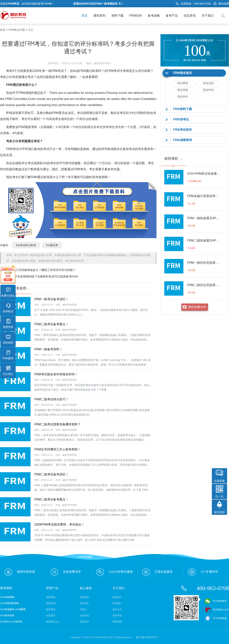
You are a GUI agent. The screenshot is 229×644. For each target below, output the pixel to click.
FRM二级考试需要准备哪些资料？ (58, 424)
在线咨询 (84, 616)
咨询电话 (8, 308)
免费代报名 (8, 292)
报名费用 (183, 83)
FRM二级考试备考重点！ (51, 324)
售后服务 (84, 603)
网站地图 (221, 4)
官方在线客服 (216, 618)
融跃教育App (53, 622)
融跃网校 (51, 597)
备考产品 (172, 16)
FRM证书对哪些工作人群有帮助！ (58, 449)
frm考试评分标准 (26, 245)
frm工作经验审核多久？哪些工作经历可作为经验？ (44, 270)
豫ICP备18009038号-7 (147, 637)
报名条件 (183, 97)
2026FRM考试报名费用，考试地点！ (59, 524)
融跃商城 (51, 603)
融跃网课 (51, 609)
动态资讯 (190, 16)
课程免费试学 (197, 307)
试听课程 (8, 339)
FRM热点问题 (17, 30)
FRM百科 (136, 16)
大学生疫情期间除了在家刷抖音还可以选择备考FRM (45, 276)
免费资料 (8, 324)
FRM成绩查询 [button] (183, 140)
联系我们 (117, 603)
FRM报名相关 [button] (183, 73)
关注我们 (8, 371)
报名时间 (208, 90)
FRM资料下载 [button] (183, 109)
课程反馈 (84, 622)
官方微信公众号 (217, 610)
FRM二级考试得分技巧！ (51, 399)
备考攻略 (154, 16)
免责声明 (117, 616)
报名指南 (183, 90)
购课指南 (84, 597)
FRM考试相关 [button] (183, 130)
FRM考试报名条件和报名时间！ (56, 374)
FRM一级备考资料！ (48, 349)
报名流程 (208, 83)
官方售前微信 (216, 601)
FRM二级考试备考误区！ (51, 474)
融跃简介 (117, 597)
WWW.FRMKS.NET (103, 637)
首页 (85, 16)
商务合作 (117, 609)
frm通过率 (52, 245)
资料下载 (117, 16)
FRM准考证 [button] (181, 119)
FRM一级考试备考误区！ (51, 299)
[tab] (195, 73)
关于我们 (208, 16)
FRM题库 (8, 355)
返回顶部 (219, 512)
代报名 (83, 609)
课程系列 (99, 16)
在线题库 (51, 616)
